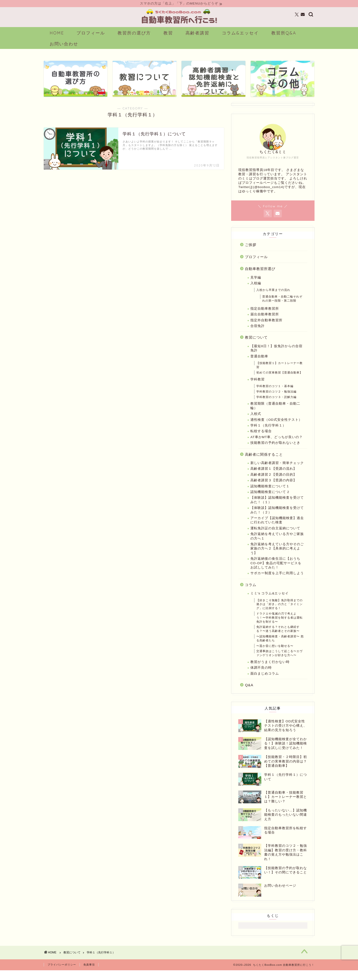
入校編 (256, 291)
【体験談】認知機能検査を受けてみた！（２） (277, 518)
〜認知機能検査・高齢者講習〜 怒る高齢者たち (280, 646)
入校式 (256, 422)
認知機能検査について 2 (270, 500)
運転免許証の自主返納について (275, 536)
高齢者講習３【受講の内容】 (274, 488)
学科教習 (258, 387)
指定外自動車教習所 (266, 328)
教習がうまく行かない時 (270, 670)
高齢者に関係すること (264, 462)
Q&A (249, 693)
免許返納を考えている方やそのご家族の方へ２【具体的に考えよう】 (277, 556)
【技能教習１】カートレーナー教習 (279, 373)
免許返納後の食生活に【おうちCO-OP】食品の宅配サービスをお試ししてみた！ (276, 571)
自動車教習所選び (260, 277)
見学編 (256, 285)
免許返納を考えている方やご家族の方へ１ (277, 544)
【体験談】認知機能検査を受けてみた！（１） (277, 508)
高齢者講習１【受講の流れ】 (274, 476)
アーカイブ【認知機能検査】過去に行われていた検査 (277, 528)
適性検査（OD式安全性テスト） (276, 427)
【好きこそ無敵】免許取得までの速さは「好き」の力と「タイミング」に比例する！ (279, 612)
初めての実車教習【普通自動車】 (279, 380)
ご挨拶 (251, 253)
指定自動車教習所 (265, 316)
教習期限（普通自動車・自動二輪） (275, 414)
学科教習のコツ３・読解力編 (276, 405)
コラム (251, 592)
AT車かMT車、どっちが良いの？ (277, 445)
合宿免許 (258, 334)
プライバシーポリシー (62, 975)
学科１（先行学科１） (268, 433)
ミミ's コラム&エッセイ (270, 601)
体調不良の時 (261, 675)
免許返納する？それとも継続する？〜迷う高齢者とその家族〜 (278, 637)
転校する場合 (261, 439)
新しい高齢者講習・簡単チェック (277, 471)
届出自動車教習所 (265, 322)
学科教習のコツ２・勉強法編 (276, 399)
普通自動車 (259, 364)
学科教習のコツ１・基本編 (275, 394)
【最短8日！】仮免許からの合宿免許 (276, 356)
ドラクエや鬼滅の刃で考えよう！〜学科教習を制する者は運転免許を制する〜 (279, 625)
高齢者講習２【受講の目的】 (274, 482)
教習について (256, 345)
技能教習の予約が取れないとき (275, 451)
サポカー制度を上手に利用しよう (277, 581)
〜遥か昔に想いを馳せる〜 (275, 653)
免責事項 (89, 975)
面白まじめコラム (265, 681)
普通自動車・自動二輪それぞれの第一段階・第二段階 (282, 306)
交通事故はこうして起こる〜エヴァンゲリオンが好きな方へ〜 (279, 661)
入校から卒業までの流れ (273, 298)
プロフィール (256, 264)
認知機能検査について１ (270, 494)
